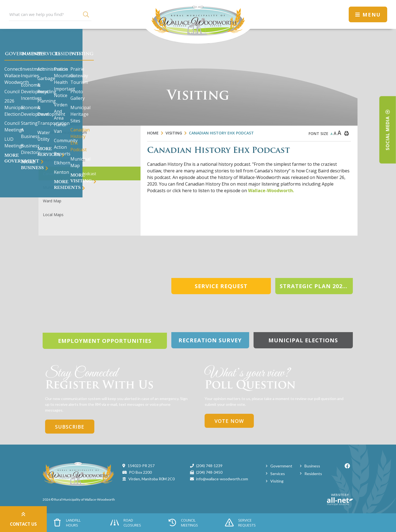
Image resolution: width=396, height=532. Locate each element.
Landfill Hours (67, 523)
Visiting (174, 133)
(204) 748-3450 (209, 472)
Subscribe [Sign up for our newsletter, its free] (70, 427)
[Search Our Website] (50, 14)
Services (278, 474)
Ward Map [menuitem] (52, 201)
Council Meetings (183, 523)
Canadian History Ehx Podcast (221, 133)
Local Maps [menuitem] (53, 215)
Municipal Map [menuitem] (56, 187)
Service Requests (240, 523)
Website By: (340, 499)
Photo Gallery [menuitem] (55, 146)
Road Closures (126, 523)
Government (281, 466)
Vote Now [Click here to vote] (229, 421)
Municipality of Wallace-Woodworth (198, 22)
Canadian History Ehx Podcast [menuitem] (70, 174)
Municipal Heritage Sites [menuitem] (64, 160)
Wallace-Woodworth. (271, 191)
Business (312, 466)
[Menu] (368, 14)
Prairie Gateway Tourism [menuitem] (65, 132)
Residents (313, 474)
